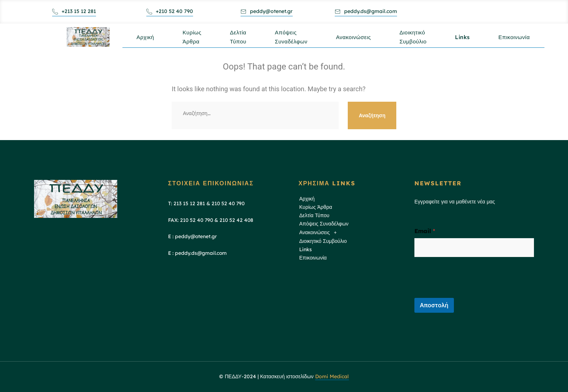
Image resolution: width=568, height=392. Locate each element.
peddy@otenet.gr (267, 11)
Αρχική (146, 39)
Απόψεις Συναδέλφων (293, 41)
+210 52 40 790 (170, 11)
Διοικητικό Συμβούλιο (416, 41)
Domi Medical (332, 376)
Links (466, 39)
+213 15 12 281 (74, 11)
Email (425, 231)
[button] (350, 233)
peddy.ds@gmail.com (366, 11)
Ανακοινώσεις (356, 39)
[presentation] (469, 293)
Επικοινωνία (518, 39)
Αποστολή (434, 305)
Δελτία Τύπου (240, 41)
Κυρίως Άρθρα (193, 41)
